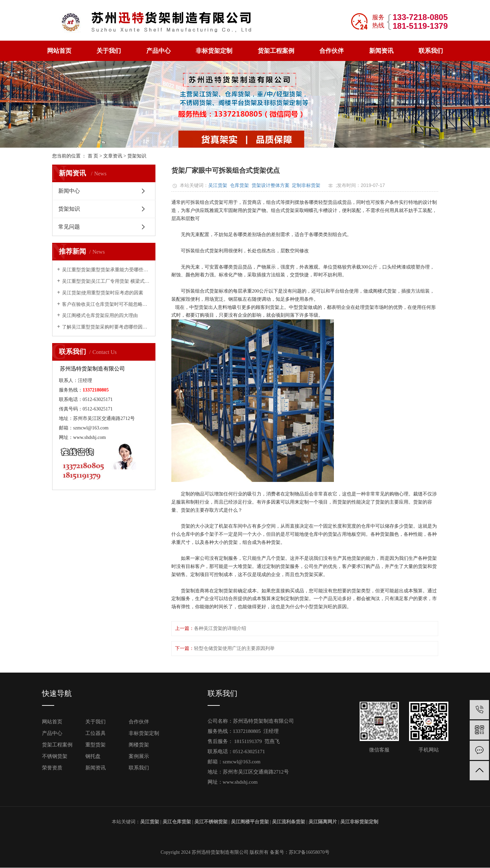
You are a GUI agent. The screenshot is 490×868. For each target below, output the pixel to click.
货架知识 (137, 156)
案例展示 (139, 756)
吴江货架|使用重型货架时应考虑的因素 (103, 293)
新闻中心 (69, 191)
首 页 (93, 156)
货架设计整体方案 (271, 185)
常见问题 (69, 227)
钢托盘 (93, 756)
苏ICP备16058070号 (309, 852)
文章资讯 (113, 156)
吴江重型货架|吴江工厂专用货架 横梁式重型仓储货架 (106, 281)
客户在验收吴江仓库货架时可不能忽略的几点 (106, 304)
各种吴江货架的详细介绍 (220, 628)
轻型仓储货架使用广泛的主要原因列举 (234, 648)
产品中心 (158, 51)
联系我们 (431, 51)
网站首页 (59, 51)
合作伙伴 (332, 51)
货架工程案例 (276, 51)
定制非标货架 (306, 185)
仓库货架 (239, 185)
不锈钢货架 (55, 756)
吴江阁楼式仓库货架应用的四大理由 (100, 315)
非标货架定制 (214, 51)
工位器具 (95, 733)
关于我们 (109, 51)
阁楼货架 (139, 745)
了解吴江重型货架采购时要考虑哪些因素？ (106, 327)
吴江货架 (218, 185)
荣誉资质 (52, 768)
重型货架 (95, 745)
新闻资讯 (381, 51)
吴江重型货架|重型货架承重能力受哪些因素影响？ (106, 270)
